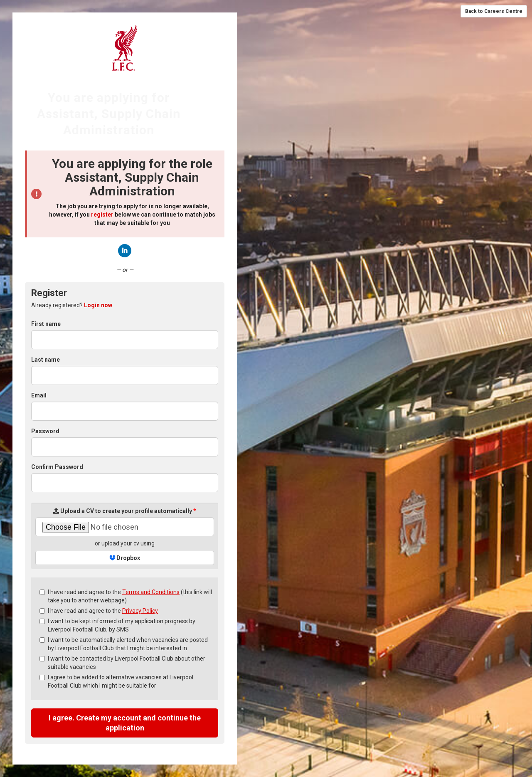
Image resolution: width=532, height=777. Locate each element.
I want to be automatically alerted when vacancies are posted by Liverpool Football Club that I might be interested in (124, 644)
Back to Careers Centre (494, 11)
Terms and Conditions (151, 592)
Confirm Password (57, 467)
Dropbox (125, 558)
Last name (46, 360)
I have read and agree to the (99, 611)
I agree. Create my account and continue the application (125, 723)
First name (46, 324)
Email (39, 395)
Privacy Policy (140, 611)
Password (45, 431)
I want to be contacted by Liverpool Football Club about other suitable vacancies (122, 663)
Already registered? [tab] (72, 305)
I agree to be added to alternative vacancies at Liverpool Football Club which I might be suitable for (116, 681)
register (102, 215)
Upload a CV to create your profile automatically (125, 511)
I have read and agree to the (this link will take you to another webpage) (126, 596)
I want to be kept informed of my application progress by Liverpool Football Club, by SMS (117, 625)
